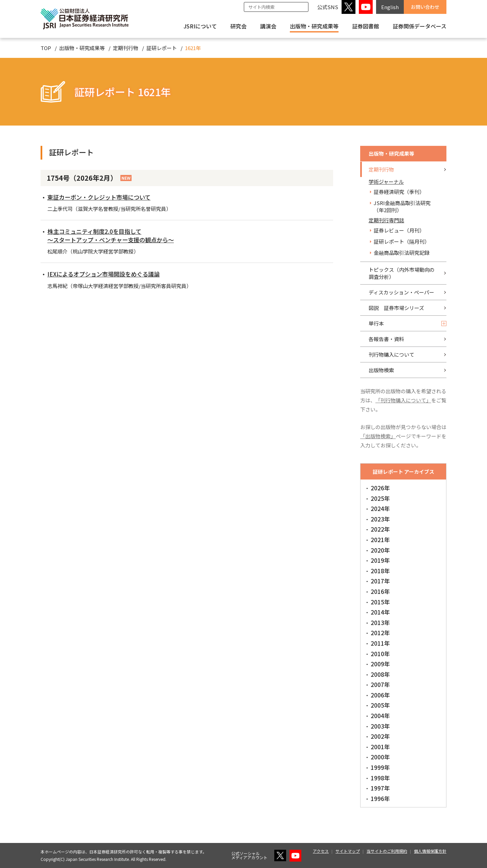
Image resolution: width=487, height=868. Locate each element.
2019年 (380, 560)
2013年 (380, 622)
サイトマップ (348, 851)
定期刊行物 (126, 48)
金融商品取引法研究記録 (402, 253)
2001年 (380, 747)
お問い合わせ (425, 7)
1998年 (380, 778)
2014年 (380, 612)
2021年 (380, 540)
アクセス (321, 851)
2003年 (380, 726)
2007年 (380, 684)
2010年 (380, 654)
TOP (46, 48)
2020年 (380, 550)
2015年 (380, 602)
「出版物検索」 (378, 436)
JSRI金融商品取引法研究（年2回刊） (402, 206)
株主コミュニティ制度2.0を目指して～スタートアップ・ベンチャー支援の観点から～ (114, 235)
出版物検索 (381, 370)
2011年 (380, 643)
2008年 (380, 674)
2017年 (380, 581)
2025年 (380, 498)
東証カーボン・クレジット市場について (102, 197)
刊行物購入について (391, 354)
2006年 (380, 695)
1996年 (380, 798)
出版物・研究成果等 (314, 26)
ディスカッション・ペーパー (401, 292)
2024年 (380, 508)
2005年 (380, 705)
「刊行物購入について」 (403, 400)
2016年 (380, 591)
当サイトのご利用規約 (387, 851)
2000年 (380, 757)
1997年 (380, 788)
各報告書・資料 (386, 339)
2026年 (380, 488)
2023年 (380, 519)
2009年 (380, 664)
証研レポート (162, 48)
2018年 (380, 571)
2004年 (380, 716)
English (390, 7)
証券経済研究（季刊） (399, 192)
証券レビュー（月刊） (399, 230)
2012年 (380, 633)
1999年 (380, 767)
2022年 (380, 529)
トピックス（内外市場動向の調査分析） (402, 273)
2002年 (380, 736)
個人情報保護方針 (430, 851)
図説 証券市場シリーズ (396, 308)
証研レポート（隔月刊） (402, 241)
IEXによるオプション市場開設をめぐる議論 (107, 274)
